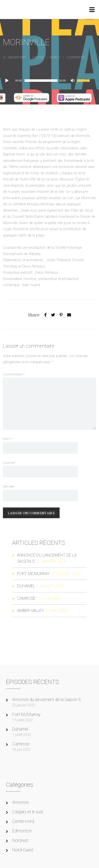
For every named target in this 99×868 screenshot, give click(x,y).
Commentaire (14, 374)
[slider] (41, 81)
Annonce (20, 802)
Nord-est (20, 840)
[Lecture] (9, 81)
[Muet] (73, 81)
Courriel (9, 463)
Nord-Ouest (23, 850)
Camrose (26, 598)
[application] (48, 81)
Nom (8, 439)
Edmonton (22, 831)
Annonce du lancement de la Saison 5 (46, 699)
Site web (9, 486)
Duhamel (26, 586)
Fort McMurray (33, 574)
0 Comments (76, 57)
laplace (38, 57)
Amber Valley (31, 610)
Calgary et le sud (27, 812)
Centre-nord (23, 821)
